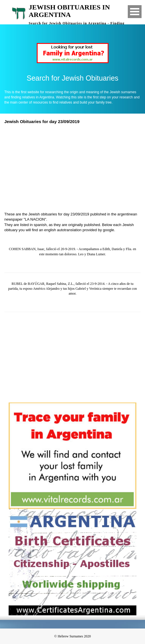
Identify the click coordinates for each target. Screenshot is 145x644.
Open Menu (135, 12)
